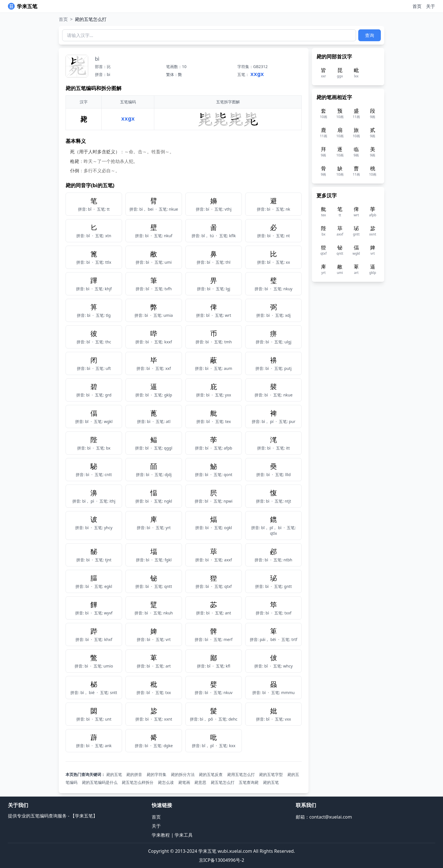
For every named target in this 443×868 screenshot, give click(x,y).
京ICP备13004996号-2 (222, 860)
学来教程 (161, 835)
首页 (417, 6)
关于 (431, 6)
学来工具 (184, 835)
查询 (370, 35)
